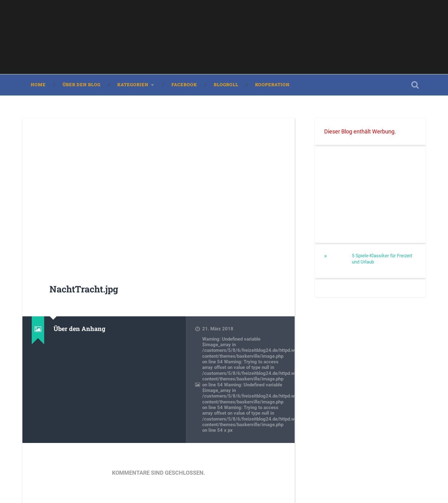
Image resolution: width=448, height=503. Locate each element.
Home (38, 85)
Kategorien (133, 85)
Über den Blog (82, 85)
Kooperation (272, 85)
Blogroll (226, 85)
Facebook (184, 85)
